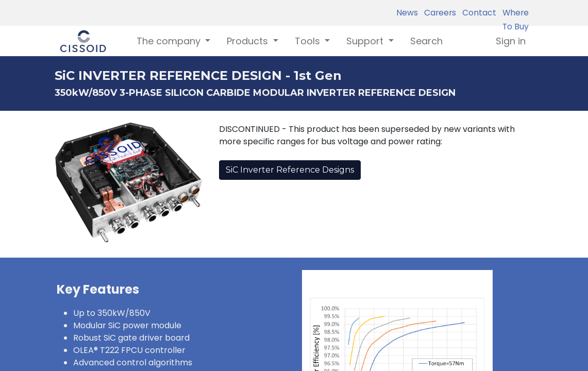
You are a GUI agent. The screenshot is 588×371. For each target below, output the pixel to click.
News (407, 13)
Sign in (511, 41)
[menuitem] (426, 41)
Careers (438, 13)
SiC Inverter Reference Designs (290, 170)
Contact (477, 13)
